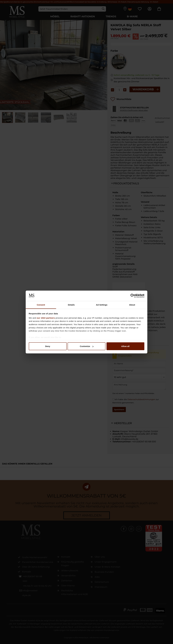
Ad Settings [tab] (102, 305)
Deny (48, 346)
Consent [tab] (41, 305)
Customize (87, 346)
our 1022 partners (46, 318)
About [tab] (132, 305)
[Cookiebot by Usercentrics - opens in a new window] (133, 296)
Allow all (125, 346)
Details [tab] (71, 305)
